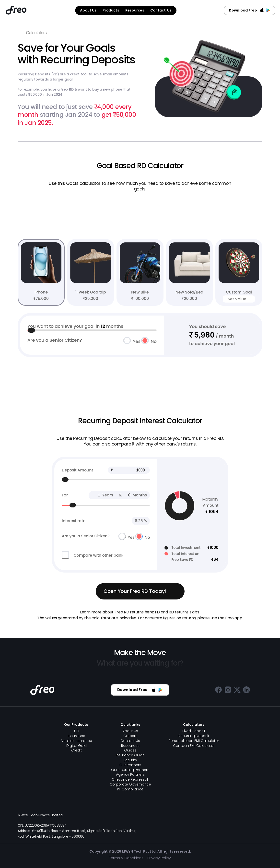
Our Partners (130, 765)
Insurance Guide (130, 755)
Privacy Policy (159, 858)
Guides (130, 750)
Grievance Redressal (130, 779)
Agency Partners (130, 774)
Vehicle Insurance (77, 741)
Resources (130, 746)
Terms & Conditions (126, 858)
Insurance (76, 736)
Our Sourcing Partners (130, 770)
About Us (130, 731)
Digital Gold (76, 746)
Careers (130, 736)
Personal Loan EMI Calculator (194, 741)
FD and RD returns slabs (177, 612)
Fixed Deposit (194, 731)
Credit (76, 750)
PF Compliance (130, 789)
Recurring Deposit (194, 736)
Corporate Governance (130, 784)
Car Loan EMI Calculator (194, 746)
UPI (77, 731)
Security (130, 760)
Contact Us (130, 741)
